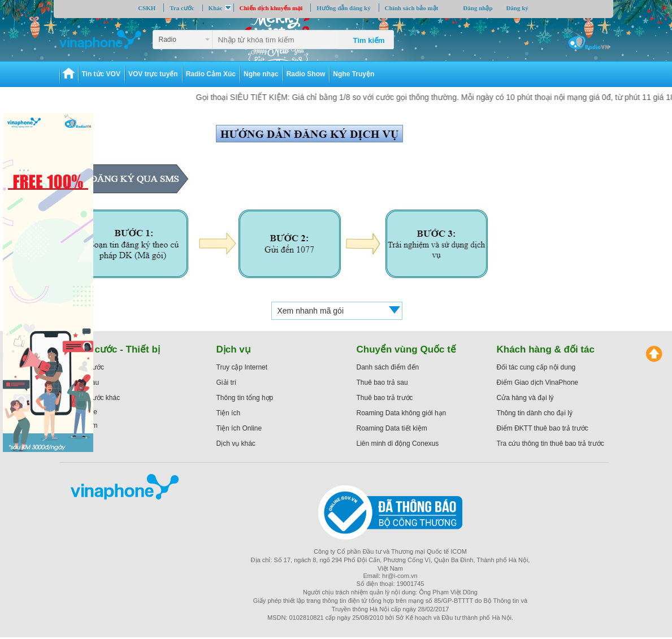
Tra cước (182, 8)
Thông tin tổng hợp (245, 398)
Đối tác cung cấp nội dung (536, 367)
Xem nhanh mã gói (311, 311)
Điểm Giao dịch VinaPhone (538, 382)
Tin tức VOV (101, 74)
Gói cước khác (98, 398)
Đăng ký (517, 8)
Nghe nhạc (261, 74)
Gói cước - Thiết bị (118, 349)
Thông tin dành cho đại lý (535, 413)
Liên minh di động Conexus (398, 444)
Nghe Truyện (354, 74)
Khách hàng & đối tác (546, 349)
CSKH (147, 8)
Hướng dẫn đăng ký (344, 8)
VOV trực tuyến (153, 74)
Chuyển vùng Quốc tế (406, 349)
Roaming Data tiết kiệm (392, 428)
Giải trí (227, 382)
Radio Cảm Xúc (211, 74)
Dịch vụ (234, 349)
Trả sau (88, 382)
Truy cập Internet (242, 367)
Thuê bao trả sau (382, 382)
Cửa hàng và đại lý (525, 398)
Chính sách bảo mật (412, 8)
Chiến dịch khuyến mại (271, 8)
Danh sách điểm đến (388, 367)
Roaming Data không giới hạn (402, 413)
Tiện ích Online (239, 428)
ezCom (87, 425)
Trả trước (90, 367)
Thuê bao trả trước (385, 398)
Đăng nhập (478, 8)
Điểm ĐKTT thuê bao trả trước (543, 428)
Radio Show (306, 74)
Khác (216, 8)
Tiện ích (229, 413)
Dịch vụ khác (236, 444)
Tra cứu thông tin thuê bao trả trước (550, 444)
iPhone (87, 412)
